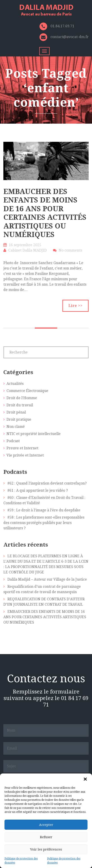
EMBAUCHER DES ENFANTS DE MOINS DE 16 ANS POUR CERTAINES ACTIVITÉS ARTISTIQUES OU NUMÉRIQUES (45, 213)
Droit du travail (20, 405)
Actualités (15, 384)
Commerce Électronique (27, 391)
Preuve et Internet (22, 448)
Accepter (46, 825)
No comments (70, 250)
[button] (85, 779)
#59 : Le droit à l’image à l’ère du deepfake (44, 510)
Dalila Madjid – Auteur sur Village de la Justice (47, 579)
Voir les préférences (46, 849)
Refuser (46, 837)
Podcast (13, 441)
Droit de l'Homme (22, 398)
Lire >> (76, 306)
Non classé (16, 427)
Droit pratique (19, 419)
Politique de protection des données (21, 861)
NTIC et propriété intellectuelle (34, 434)
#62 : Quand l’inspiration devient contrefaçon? (47, 483)
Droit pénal (16, 412)
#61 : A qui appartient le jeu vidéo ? (38, 490)
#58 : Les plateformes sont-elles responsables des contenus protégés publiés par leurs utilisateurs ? (44, 523)
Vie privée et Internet (25, 455)
